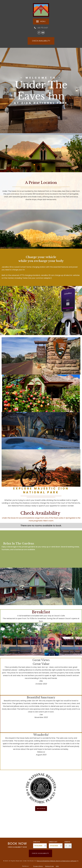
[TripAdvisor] (43, 32)
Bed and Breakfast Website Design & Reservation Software (57, 861)
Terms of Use (49, 866)
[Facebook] (39, 32)
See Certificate (41, 808)
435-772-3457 (43, 28)
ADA (57, 866)
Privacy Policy (38, 866)
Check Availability (40, 853)
